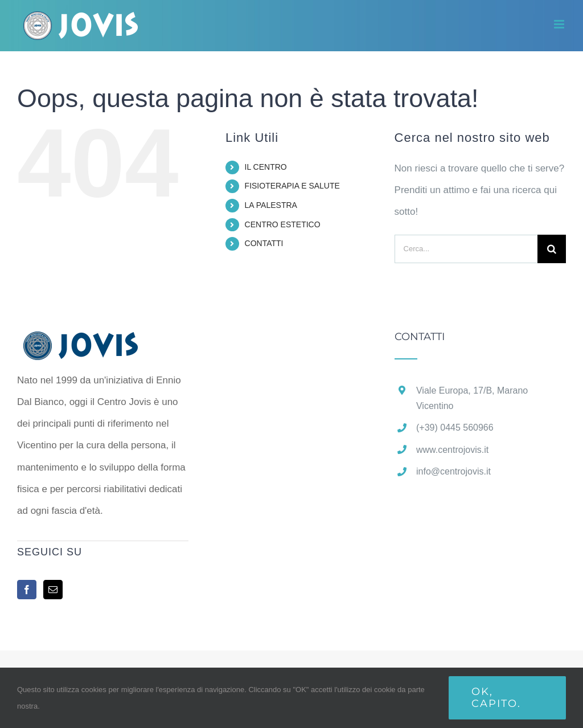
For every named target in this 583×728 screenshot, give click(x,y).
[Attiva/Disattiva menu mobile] (560, 24)
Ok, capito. (496, 698)
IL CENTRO (266, 167)
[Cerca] (552, 249)
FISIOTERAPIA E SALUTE (292, 186)
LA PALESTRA (271, 205)
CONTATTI (264, 243)
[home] (98, 342)
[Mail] (53, 590)
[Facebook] (27, 590)
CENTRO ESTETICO (283, 224)
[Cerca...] (466, 249)
